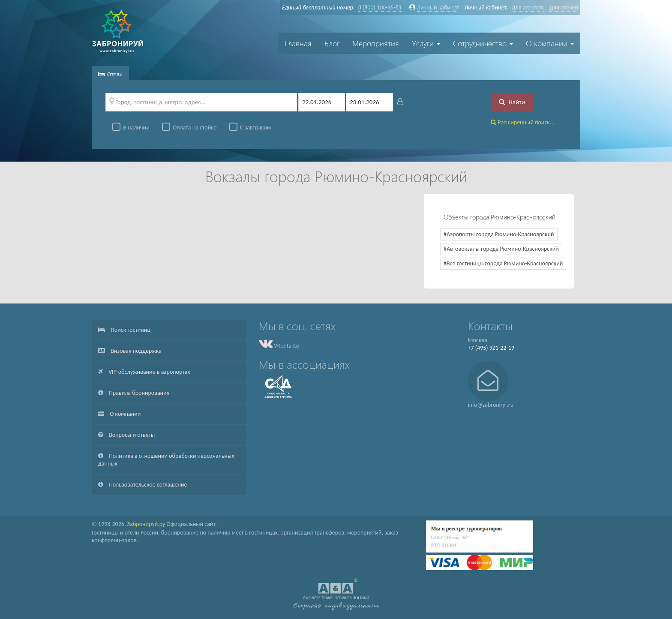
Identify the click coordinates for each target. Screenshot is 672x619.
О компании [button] (550, 43)
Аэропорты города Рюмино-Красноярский (500, 234)
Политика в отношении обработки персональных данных (166, 460)
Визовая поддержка (130, 351)
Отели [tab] (110, 74)
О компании (119, 414)
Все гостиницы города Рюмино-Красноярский (505, 263)
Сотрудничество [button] (483, 43)
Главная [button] (298, 43)
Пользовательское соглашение (143, 485)
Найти (512, 102)
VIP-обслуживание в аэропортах (144, 372)
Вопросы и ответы (126, 435)
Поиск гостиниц (124, 330)
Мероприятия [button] (376, 43)
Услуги (426, 43)
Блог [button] (332, 43)
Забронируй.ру (146, 524)
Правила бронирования (134, 393)
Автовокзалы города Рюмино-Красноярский (503, 249)
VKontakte (279, 346)
